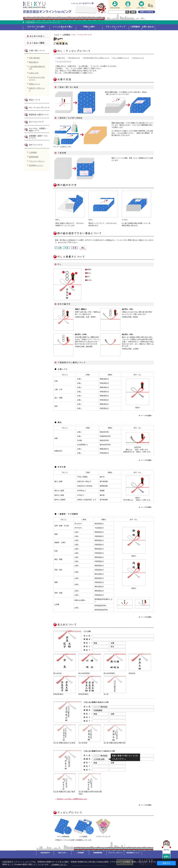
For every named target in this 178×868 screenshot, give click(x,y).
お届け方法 (61, 58)
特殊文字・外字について (37, 89)
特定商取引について (36, 165)
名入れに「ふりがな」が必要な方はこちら (72, 799)
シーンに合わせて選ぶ (63, 27)
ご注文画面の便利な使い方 (37, 68)
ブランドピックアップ (115, 27)
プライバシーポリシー (37, 161)
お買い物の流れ (34, 58)
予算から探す (89, 27)
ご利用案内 (66, 35)
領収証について (34, 84)
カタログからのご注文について (37, 78)
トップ (57, 35)
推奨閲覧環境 (34, 157)
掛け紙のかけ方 (74, 58)
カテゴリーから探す (36, 27)
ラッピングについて (64, 61)
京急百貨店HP (45, 853)
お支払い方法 (34, 73)
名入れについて (139, 58)
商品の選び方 (34, 62)
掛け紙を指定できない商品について (97, 58)
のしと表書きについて (121, 58)
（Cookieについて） (59, 864)
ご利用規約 (33, 152)
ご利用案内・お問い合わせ (142, 27)
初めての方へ (63, 853)
